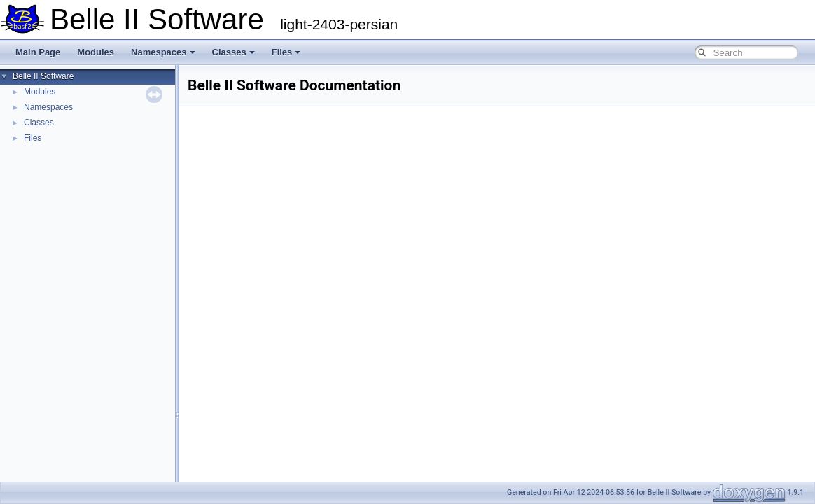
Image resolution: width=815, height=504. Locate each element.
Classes (234, 52)
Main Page (38, 52)
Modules (96, 52)
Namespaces (163, 52)
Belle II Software (43, 76)
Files (286, 52)
